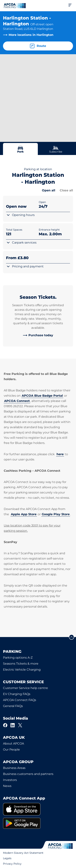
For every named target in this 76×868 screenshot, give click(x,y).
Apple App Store (24, 514)
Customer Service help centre (25, 688)
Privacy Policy (12, 864)
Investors (10, 780)
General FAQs (13, 706)
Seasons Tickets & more (21, 664)
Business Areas (14, 768)
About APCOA (13, 744)
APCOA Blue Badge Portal (42, 396)
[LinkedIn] (13, 725)
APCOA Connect (17, 401)
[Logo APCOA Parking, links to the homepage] (15, 6)
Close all (66, 190)
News (7, 786)
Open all (49, 190)
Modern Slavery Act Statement (23, 853)
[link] (38, 335)
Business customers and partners (28, 774)
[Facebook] (5, 725)
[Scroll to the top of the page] (72, 637)
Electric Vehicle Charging (22, 670)
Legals (7, 858)
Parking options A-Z (18, 658)
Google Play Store (56, 514)
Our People (11, 750)
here (60, 454)
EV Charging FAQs (17, 694)
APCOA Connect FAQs (20, 700)
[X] (20, 725)
